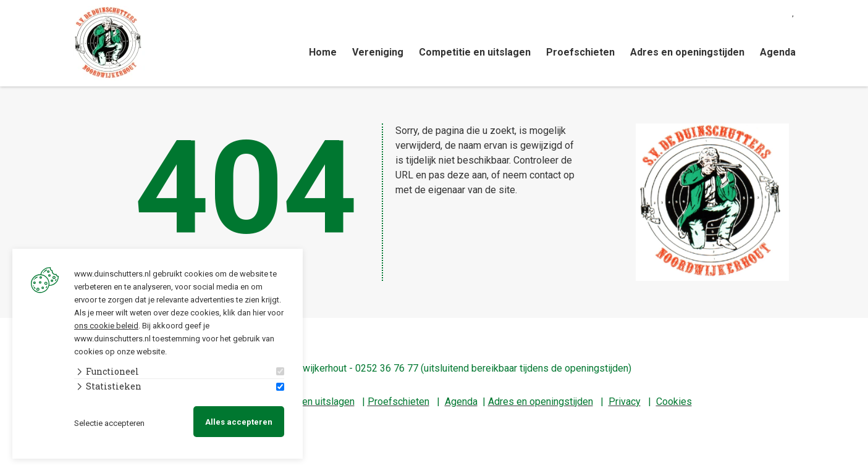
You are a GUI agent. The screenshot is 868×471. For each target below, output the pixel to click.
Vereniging (378, 52)
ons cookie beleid (106, 325)
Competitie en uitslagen (475, 52)
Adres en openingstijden (687, 52)
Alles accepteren (239, 422)
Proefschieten (580, 52)
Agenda (778, 52)
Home (323, 52)
